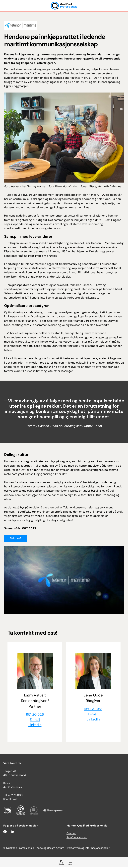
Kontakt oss (10, 801)
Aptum (60, 849)
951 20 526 (35, 715)
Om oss (71, 835)
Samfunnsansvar (77, 839)
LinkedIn (35, 726)
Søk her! (15, 538)
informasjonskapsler (97, 849)
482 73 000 (15, 797)
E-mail (35, 721)
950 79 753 (93, 709)
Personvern (74, 849)
